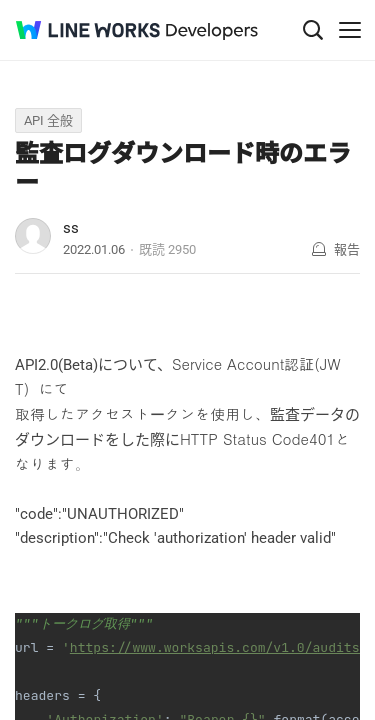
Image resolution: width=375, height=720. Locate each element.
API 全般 (48, 120)
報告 (347, 249)
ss (71, 228)
